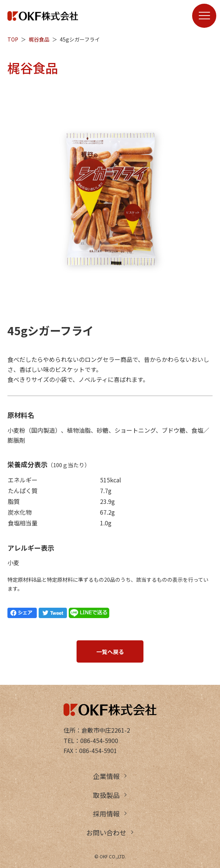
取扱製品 (106, 795)
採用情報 (106, 813)
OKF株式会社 (43, 16)
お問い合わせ (106, 832)
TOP (13, 39)
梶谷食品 (39, 39)
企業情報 (106, 776)
